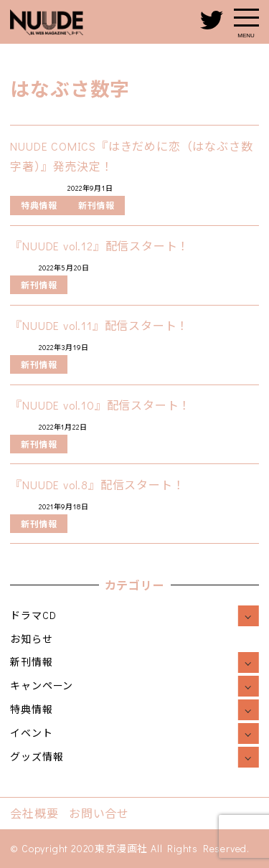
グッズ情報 (37, 756)
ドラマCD (33, 615)
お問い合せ (99, 813)
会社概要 (34, 813)
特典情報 (31, 709)
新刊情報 (31, 662)
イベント (31, 733)
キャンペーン (42, 685)
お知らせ (31, 639)
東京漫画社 (121, 848)
